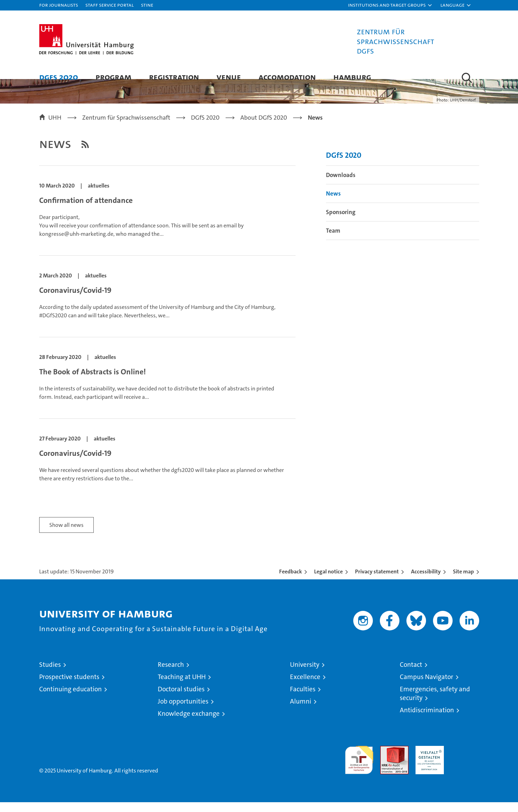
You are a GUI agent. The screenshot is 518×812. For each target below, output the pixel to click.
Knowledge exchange (189, 723)
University (305, 674)
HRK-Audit (428, 759)
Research (171, 674)
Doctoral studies (181, 699)
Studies (50, 674)
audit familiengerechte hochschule (359, 767)
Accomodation (287, 77)
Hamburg (352, 77)
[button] (390, 5)
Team (333, 240)
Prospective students (69, 687)
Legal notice (328, 581)
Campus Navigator (427, 687)
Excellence (305, 687)
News (333, 203)
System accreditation (465, 763)
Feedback (290, 581)
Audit (387, 759)
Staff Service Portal (109, 5)
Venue (229, 77)
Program (113, 77)
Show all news (66, 535)
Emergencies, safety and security (435, 703)
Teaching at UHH (182, 687)
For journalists (59, 5)
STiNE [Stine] (147, 5)
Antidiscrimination (427, 720)
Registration (174, 77)
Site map (463, 581)
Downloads (341, 185)
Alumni (301, 711)
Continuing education (70, 699)
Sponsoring (341, 222)
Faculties (303, 699)
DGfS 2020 (59, 77)
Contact (411, 674)
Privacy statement (377, 581)
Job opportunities (183, 711)
